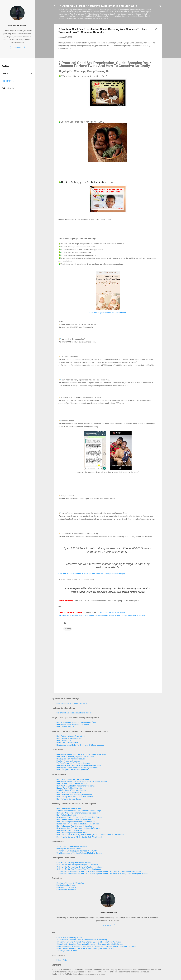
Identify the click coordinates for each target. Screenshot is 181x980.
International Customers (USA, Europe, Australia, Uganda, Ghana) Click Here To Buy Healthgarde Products (99, 871)
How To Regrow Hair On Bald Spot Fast (72, 770)
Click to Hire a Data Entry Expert (69, 938)
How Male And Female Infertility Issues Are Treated (77, 813)
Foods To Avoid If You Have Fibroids (71, 790)
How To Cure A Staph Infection (69, 738)
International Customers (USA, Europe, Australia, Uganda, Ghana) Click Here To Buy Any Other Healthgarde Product (102, 874)
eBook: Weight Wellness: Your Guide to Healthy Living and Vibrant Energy (85, 948)
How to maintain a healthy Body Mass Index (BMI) (76, 722)
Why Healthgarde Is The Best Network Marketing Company (80, 853)
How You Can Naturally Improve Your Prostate (75, 757)
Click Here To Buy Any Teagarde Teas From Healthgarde (79, 869)
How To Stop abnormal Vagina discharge (73, 779)
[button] (156, 30)
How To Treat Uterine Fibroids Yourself (72, 784)
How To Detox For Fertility (67, 815)
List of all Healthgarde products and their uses (75, 713)
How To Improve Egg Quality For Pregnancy (74, 819)
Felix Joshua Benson (108, 912)
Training (68, 629)
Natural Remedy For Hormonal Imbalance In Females (78, 824)
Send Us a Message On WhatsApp (70, 883)
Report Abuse (8, 81)
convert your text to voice (67, 951)
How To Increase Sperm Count (69, 809)
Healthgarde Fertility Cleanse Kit (69, 830)
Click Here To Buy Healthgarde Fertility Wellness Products (79, 867)
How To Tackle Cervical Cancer (69, 799)
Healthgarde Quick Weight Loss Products (73, 725)
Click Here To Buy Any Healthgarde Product (74, 863)
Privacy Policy (62, 960)
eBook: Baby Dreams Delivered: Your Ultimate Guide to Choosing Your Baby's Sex (89, 942)
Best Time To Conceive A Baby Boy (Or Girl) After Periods (80, 837)
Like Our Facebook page (66, 885)
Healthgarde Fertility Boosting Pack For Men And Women (79, 817)
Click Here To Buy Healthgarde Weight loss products (77, 865)
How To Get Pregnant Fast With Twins (72, 833)
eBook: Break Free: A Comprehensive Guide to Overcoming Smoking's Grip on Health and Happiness (96, 946)
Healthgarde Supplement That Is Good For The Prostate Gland (81, 754)
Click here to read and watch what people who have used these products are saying (92, 573)
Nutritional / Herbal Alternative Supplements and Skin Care (98, 6)
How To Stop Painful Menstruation (70, 792)
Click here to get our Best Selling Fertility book (108, 313)
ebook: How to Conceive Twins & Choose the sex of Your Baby (82, 940)
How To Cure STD (64, 741)
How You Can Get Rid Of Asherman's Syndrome (76, 786)
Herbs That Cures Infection (67, 743)
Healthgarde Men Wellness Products (71, 759)
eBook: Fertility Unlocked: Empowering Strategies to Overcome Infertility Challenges (90, 944)
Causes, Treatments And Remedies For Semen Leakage (79, 811)
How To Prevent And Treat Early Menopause (74, 795)
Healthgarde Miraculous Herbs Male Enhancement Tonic (79, 765)
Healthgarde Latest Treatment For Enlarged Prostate (77, 768)
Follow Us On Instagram (66, 887)
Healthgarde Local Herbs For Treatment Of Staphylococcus (80, 745)
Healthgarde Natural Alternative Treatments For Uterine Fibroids (82, 781)
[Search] (161, 7)
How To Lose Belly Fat (65, 727)
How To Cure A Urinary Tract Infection (72, 736)
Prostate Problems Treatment (68, 761)
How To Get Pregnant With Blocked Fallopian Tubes (77, 822)
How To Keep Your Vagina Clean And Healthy (75, 797)
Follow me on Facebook (66, 890)
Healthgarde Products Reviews (69, 849)
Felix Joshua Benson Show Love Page (72, 703)
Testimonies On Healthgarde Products (72, 846)
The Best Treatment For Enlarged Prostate (73, 763)
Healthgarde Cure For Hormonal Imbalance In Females (78, 828)
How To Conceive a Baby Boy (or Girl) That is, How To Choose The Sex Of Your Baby (90, 835)
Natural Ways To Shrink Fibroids (69, 788)
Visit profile (108, 926)
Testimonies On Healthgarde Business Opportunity (77, 851)
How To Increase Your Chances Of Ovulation (74, 826)
